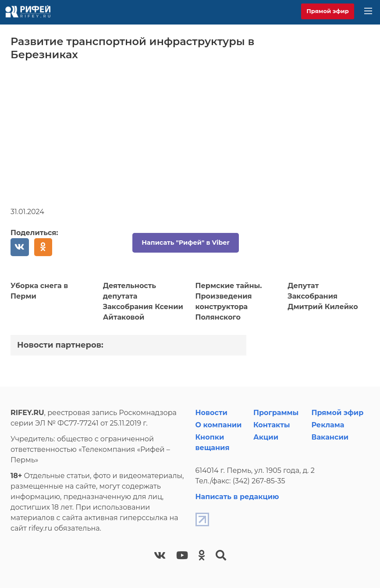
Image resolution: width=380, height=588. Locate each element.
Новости (211, 413)
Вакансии (330, 437)
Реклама (328, 425)
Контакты (272, 425)
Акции (266, 437)
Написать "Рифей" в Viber (185, 243)
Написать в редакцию (237, 497)
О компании (219, 425)
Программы (276, 413)
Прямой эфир (328, 11)
